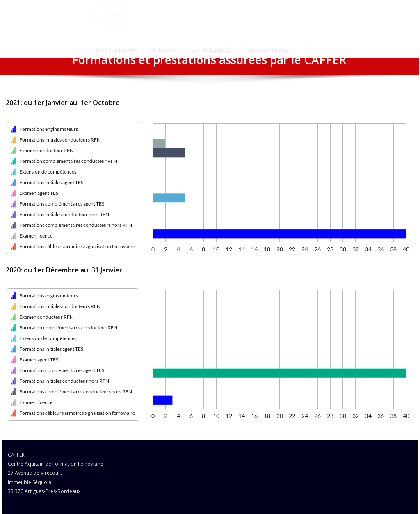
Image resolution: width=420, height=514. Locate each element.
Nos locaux (161, 49)
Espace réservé (269, 49)
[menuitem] (117, 49)
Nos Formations (117, 49)
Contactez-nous (211, 49)
